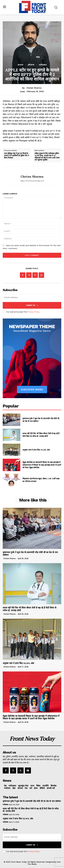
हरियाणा (31, 65)
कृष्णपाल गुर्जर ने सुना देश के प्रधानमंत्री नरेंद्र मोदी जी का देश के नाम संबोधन (32, 801)
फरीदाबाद (43, 65)
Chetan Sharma (34, 88)
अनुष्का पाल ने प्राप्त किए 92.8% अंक (36, 450)
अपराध (20, 65)
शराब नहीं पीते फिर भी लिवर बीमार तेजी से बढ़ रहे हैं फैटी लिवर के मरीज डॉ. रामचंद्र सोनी (41, 435)
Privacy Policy (33, 312)
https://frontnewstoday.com (32, 181)
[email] (32, 297)
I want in (32, 305)
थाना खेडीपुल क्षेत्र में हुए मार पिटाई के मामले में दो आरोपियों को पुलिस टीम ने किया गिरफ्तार (16, 156)
